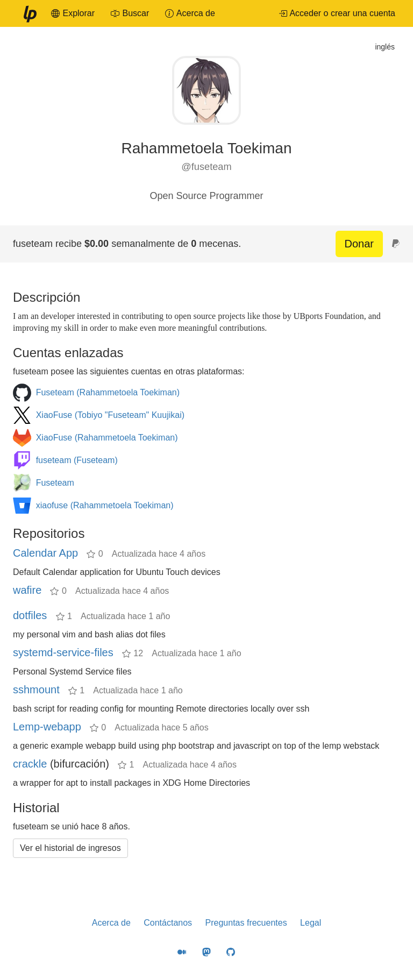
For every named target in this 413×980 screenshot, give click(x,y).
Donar (359, 244)
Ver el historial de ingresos (70, 848)
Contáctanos (168, 923)
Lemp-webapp (47, 727)
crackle (30, 764)
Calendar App (45, 553)
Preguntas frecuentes (246, 923)
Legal (311, 923)
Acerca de (111, 923)
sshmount (36, 690)
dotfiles (30, 615)
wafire (27, 590)
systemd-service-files (63, 652)
